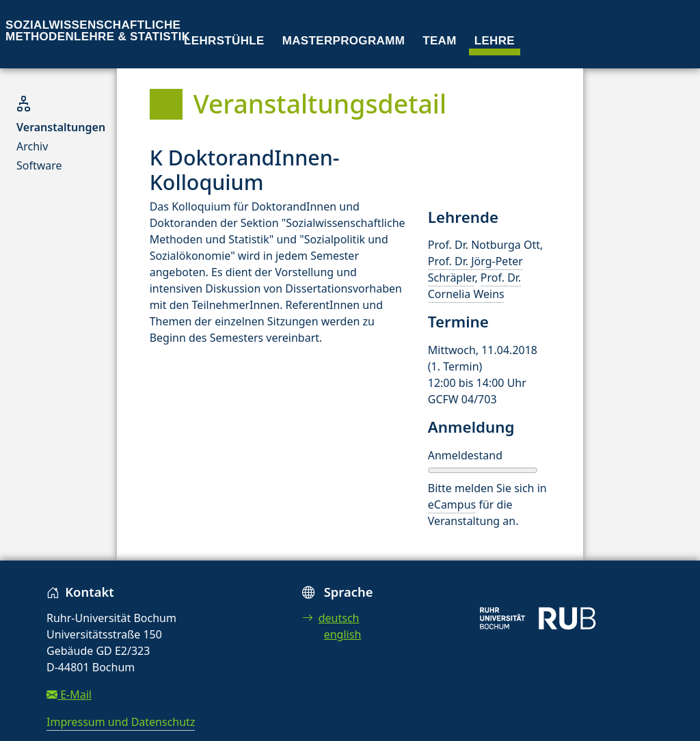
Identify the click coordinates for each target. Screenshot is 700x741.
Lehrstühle (224, 41)
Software (39, 165)
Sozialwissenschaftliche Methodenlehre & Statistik (98, 31)
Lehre (495, 41)
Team (440, 41)
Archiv (32, 146)
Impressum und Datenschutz (121, 722)
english (343, 634)
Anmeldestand (465, 455)
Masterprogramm (344, 41)
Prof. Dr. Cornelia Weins (474, 286)
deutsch (331, 618)
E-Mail (69, 695)
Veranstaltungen (61, 127)
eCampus (452, 504)
